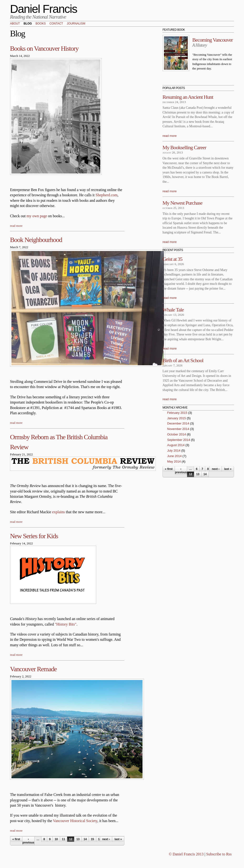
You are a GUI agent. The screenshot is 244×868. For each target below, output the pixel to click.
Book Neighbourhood (36, 240)
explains (58, 512)
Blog (28, 24)
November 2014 (178, 429)
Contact (56, 24)
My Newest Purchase (182, 203)
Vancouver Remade (33, 669)
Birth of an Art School (183, 360)
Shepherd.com (107, 195)
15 (92, 839)
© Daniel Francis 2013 (186, 854)
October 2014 (177, 434)
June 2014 (175, 456)
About (15, 24)
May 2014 (174, 461)
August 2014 (176, 445)
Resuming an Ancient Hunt (188, 97)
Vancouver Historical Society (75, 821)
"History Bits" (66, 624)
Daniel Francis (44, 9)
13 (78, 839)
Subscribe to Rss (219, 854)
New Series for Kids (34, 536)
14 (85, 839)
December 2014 (178, 423)
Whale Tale (173, 310)
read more (16, 226)
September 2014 (179, 440)
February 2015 (177, 413)
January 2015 (177, 418)
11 (64, 839)
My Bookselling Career (184, 147)
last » (118, 839)
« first (16, 839)
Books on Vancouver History (44, 48)
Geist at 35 (172, 259)
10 (56, 839)
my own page (37, 216)
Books (41, 24)
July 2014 (174, 451)
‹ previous (28, 841)
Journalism (76, 24)
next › (106, 839)
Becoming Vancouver (213, 40)
